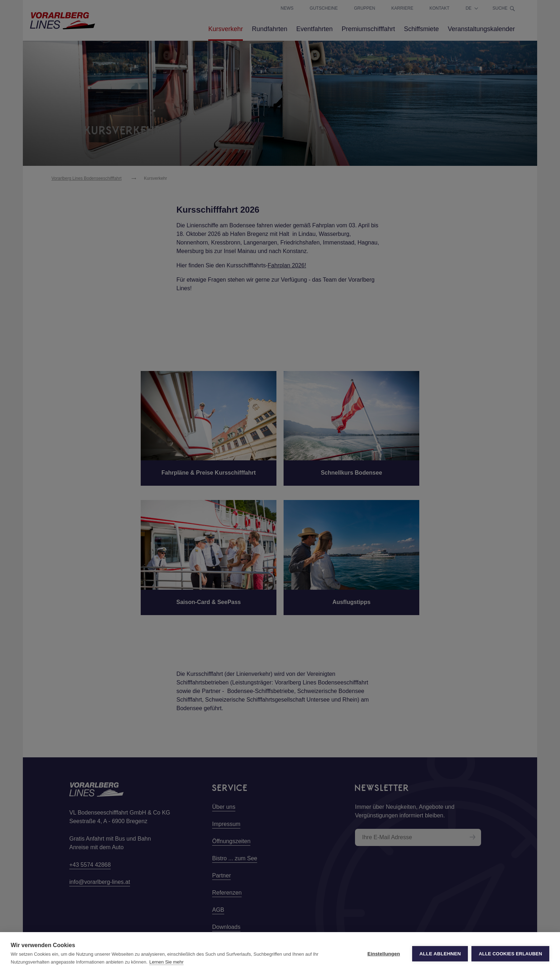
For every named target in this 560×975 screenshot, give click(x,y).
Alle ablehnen (440, 954)
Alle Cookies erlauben (510, 954)
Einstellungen (384, 954)
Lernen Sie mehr (166, 962)
